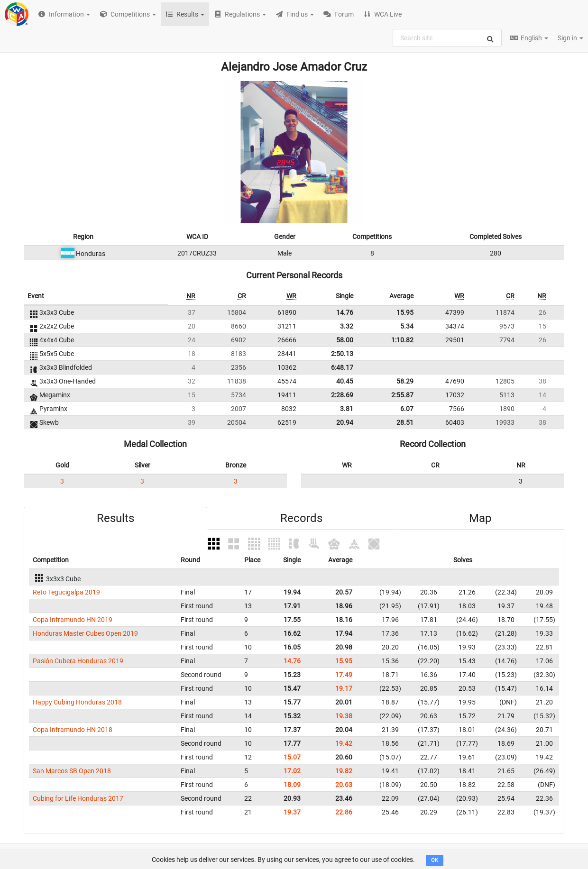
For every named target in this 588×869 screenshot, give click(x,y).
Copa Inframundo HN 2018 (73, 730)
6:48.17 (342, 367)
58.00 (345, 340)
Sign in (570, 38)
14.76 (345, 312)
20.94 (345, 422)
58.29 (405, 381)
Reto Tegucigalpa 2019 (66, 592)
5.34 (407, 326)
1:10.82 (402, 340)
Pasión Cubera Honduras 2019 (78, 661)
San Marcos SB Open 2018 (72, 771)
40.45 (345, 381)
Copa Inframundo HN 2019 (73, 620)
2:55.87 (402, 395)
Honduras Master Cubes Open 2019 (85, 633)
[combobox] (447, 38)
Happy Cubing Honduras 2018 (77, 702)
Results (115, 518)
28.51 (405, 422)
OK (435, 860)
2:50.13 (342, 354)
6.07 (407, 409)
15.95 (405, 312)
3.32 (347, 326)
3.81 (347, 409)
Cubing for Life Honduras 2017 (78, 798)
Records (301, 518)
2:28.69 (342, 395)
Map (480, 518)
